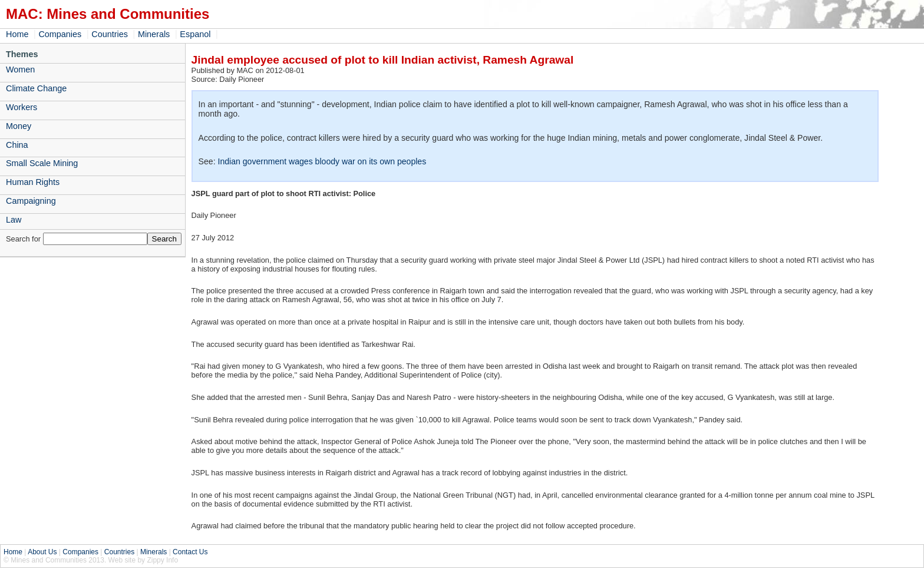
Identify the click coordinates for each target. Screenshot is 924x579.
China (17, 145)
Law (14, 220)
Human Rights (33, 182)
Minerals (154, 34)
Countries (110, 34)
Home (17, 34)
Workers (22, 107)
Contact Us (190, 552)
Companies (60, 34)
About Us (42, 552)
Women (20, 70)
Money (19, 126)
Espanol (195, 34)
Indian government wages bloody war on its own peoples (322, 161)
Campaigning (31, 201)
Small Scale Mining (42, 163)
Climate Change (36, 88)
